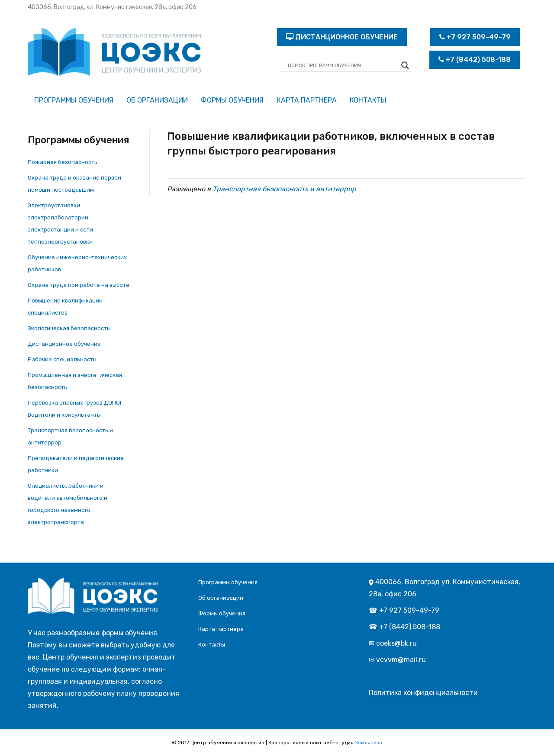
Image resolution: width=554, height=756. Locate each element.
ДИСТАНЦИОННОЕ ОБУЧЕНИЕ (342, 37)
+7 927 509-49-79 (475, 37)
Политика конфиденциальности (423, 693)
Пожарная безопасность (63, 162)
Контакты (368, 100)
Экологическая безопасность (69, 328)
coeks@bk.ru (396, 643)
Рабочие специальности (62, 359)
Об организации (157, 100)
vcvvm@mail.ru (401, 660)
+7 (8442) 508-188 (475, 60)
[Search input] (342, 65)
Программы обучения (74, 100)
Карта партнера (307, 100)
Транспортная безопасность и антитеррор (284, 189)
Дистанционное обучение (64, 344)
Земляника (369, 743)
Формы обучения (232, 100)
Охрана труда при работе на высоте (79, 285)
